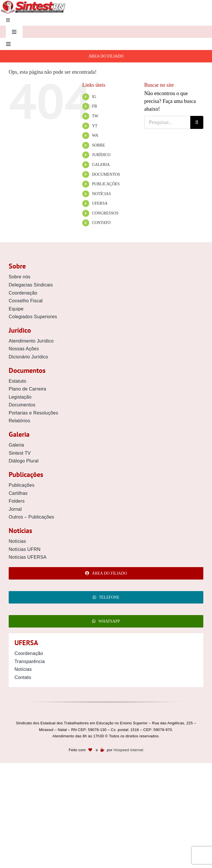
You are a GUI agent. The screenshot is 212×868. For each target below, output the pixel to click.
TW (95, 116)
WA (95, 135)
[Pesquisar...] (167, 122)
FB (95, 106)
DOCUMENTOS (106, 174)
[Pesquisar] (197, 122)
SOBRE (99, 145)
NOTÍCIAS (102, 194)
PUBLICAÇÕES (106, 184)
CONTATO (101, 223)
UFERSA (100, 203)
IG (94, 97)
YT (95, 126)
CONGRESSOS (105, 213)
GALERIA (101, 165)
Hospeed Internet (128, 750)
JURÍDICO (101, 155)
